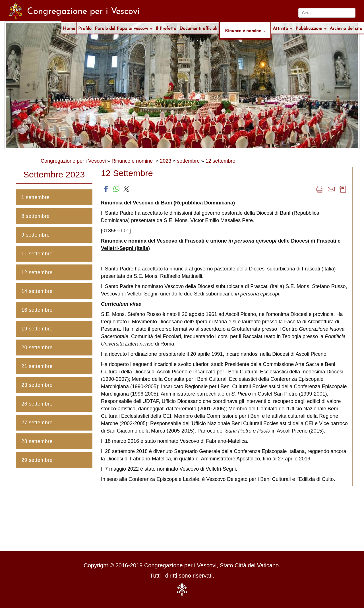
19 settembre (37, 329)
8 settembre (35, 216)
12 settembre (220, 161)
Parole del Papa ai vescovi (124, 28)
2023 (166, 161)
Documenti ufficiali (198, 28)
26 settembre (37, 404)
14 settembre (37, 291)
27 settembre (37, 423)
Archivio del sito (346, 28)
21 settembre (37, 366)
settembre (188, 161)
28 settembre (37, 441)
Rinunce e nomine (245, 30)
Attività (283, 28)
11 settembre (37, 254)
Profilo (85, 28)
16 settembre (37, 310)
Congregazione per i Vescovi (73, 161)
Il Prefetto (166, 28)
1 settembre (35, 197)
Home (69, 28)
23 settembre (37, 385)
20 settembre (37, 348)
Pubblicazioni (311, 28)
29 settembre (37, 460)
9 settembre (35, 235)
